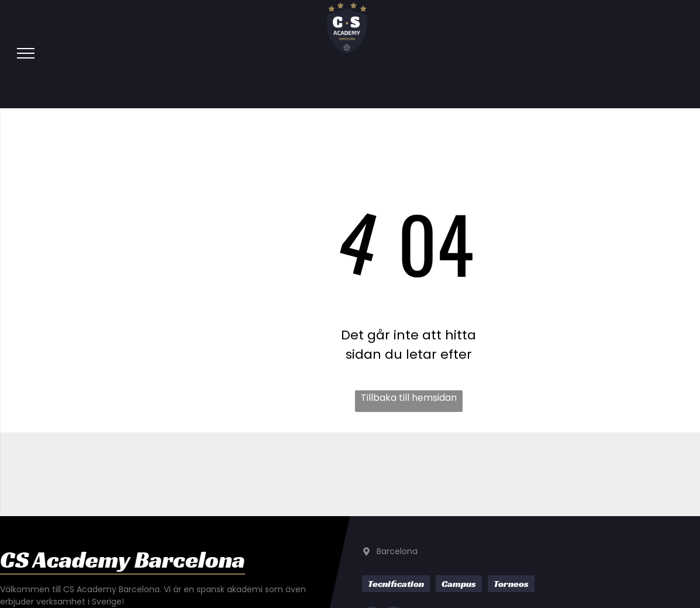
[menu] (26, 53)
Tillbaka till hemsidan (409, 398)
